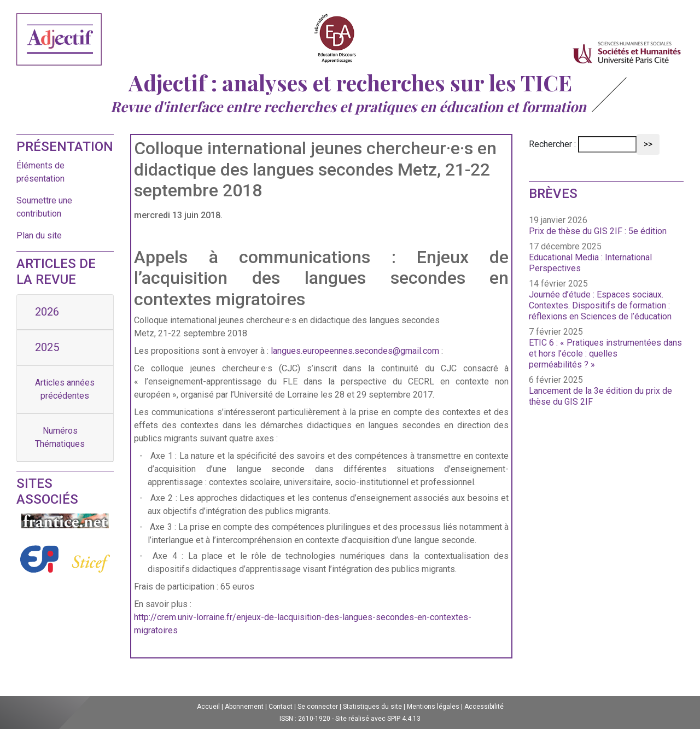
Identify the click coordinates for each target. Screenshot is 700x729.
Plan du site (39, 235)
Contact (281, 707)
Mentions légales (433, 707)
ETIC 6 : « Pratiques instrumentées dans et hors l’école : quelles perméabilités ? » (605, 354)
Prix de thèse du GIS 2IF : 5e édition (598, 231)
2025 (47, 347)
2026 (47, 312)
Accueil (208, 707)
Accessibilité (484, 707)
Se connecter (318, 707)
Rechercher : (552, 144)
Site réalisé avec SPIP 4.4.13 (378, 719)
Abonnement (244, 707)
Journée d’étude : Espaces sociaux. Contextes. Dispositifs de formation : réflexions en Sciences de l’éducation (600, 305)
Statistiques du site (372, 707)
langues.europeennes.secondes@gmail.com (355, 351)
